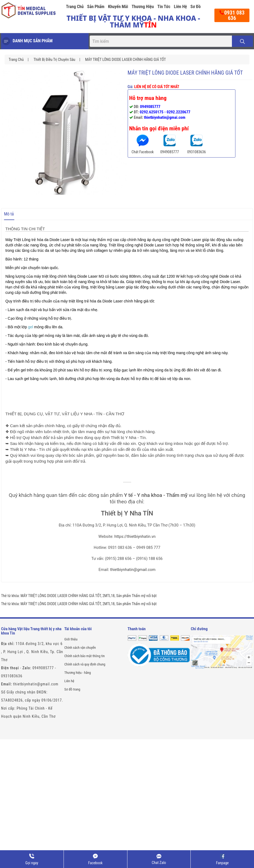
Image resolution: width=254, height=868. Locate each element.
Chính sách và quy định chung (85, 664)
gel (31, 327)
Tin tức (164, 7)
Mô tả (9, 214)
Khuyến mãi (118, 7)
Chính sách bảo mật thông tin (85, 656)
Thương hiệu (143, 7)
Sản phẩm (96, 7)
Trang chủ (75, 7)
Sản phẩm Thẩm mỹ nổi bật (136, 596)
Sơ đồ (196, 7)
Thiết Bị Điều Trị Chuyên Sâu (54, 60)
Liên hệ (180, 7)
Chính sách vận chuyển (80, 648)
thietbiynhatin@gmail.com (133, 570)
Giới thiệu (71, 639)
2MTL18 (108, 596)
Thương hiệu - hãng (78, 673)
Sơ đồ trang (72, 689)
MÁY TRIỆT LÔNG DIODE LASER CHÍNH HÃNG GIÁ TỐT (126, 60)
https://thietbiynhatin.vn (135, 537)
